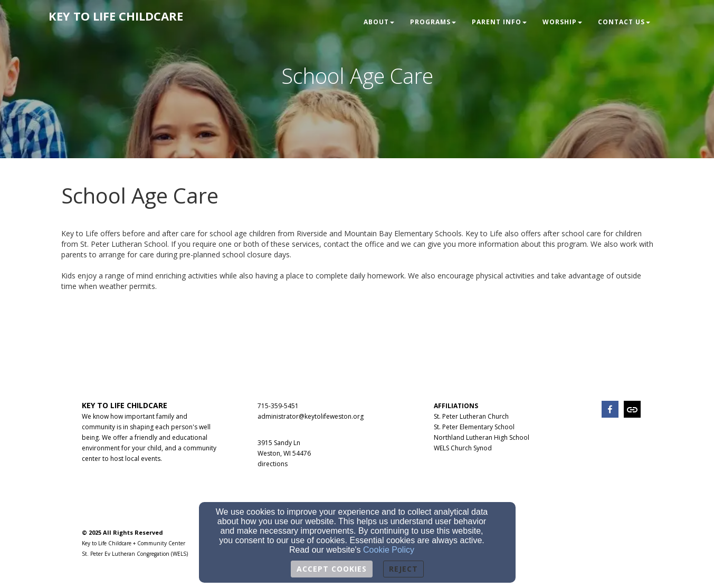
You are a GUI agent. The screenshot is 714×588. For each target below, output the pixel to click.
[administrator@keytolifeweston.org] (311, 416)
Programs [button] (433, 22)
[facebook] (610, 411)
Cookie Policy (389, 550)
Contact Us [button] (624, 22)
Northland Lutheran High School (482, 437)
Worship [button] (562, 22)
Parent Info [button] (499, 22)
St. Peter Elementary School (474, 427)
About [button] (379, 22)
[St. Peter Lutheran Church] (471, 416)
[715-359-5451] (278, 405)
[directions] (273, 463)
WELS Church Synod (463, 448)
